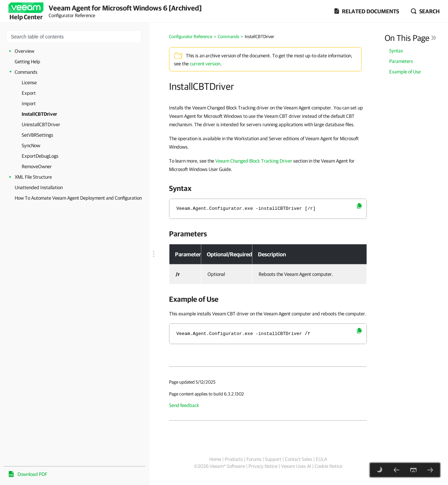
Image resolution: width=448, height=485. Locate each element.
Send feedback (184, 405)
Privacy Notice (263, 466)
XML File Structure (33, 177)
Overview (24, 51)
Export (29, 93)
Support (273, 459)
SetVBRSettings (37, 135)
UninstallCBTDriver (41, 124)
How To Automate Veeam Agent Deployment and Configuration (78, 198)
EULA (321, 459)
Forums (254, 459)
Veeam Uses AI (296, 466)
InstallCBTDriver (39, 114)
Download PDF (32, 474)
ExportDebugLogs (40, 156)
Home (215, 459)
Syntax (396, 51)
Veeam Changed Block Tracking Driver (254, 161)
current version (205, 64)
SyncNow (31, 145)
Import (29, 104)
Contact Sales (299, 459)
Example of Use (405, 72)
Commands (26, 72)
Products (234, 459)
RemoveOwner (37, 166)
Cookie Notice (328, 466)
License (29, 83)
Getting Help (27, 62)
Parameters (401, 61)
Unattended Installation (39, 187)
